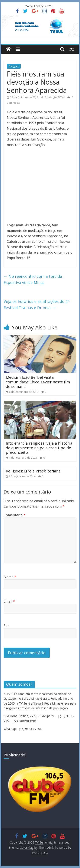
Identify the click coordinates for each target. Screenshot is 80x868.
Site (7, 626)
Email (9, 601)
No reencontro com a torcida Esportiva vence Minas (33, 279)
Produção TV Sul (55, 97)
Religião (14, 66)
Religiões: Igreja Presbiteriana (33, 471)
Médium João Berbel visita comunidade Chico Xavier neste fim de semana (38, 382)
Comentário (15, 515)
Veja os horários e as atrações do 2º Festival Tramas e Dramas (36, 304)
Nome (10, 577)
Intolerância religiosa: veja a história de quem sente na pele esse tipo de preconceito (39, 448)
